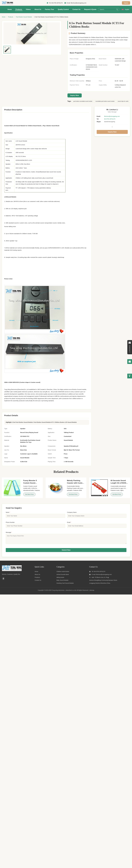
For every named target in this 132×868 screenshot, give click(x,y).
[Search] (117, 9)
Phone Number (10, 522)
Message (9, 532)
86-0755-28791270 (57, 3)
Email (69, 522)
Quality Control (63, 9)
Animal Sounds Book (63, 576)
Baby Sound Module (62, 582)
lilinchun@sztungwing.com (79, 3)
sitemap (92, 592)
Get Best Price (29, 494)
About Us (38, 9)
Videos (28, 9)
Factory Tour (50, 9)
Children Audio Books (63, 573)
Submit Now (66, 551)
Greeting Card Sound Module (65, 585)
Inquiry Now (75, 95)
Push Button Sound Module (24, 17)
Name (8, 512)
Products (19, 9)
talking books (60, 579)
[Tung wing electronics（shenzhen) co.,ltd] (12, 572)
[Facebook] (3, 580)
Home (10, 9)
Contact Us (76, 9)
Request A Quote (90, 9)
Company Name (72, 512)
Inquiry (126, 3)
